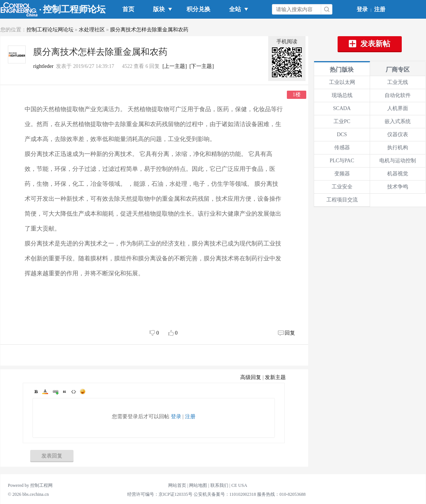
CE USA (239, 485)
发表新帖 (370, 44)
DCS (342, 134)
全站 (237, 9)
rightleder (43, 66)
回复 (290, 333)
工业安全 (342, 187)
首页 (128, 9)
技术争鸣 (398, 187)
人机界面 (398, 108)
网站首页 (177, 485)
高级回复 (251, 377)
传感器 (342, 148)
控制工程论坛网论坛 (50, 30)
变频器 (342, 174)
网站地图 (198, 485)
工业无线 (398, 82)
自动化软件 (398, 95)
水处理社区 (92, 30)
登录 (362, 9)
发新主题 (275, 377)
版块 (160, 9)
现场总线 (342, 95)
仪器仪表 (398, 134)
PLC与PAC (342, 161)
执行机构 (398, 148)
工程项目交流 (342, 200)
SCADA (342, 108)
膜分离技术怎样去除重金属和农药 (149, 30)
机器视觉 (398, 174)
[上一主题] (174, 66)
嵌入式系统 (398, 121)
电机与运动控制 (398, 161)
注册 (380, 9)
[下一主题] (202, 66)
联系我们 (219, 485)
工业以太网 (342, 82)
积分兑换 (198, 9)
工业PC (342, 121)
